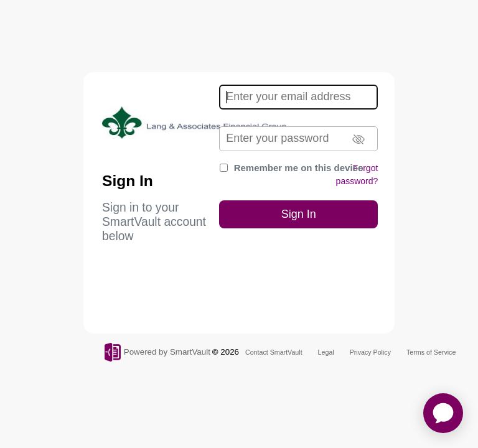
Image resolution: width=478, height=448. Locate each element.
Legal (326, 352)
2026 (230, 352)
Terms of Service (431, 352)
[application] (443, 413)
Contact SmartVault (274, 352)
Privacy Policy (370, 352)
